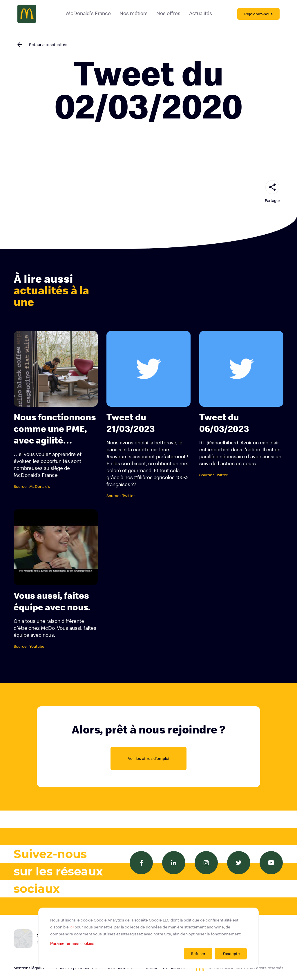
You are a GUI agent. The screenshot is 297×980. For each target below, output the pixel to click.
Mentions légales (29, 968)
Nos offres (168, 13)
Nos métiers (133, 13)
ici (72, 927)
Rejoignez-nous (258, 14)
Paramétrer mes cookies (72, 943)
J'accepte (231, 954)
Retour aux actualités (48, 45)
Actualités (200, 13)
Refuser (198, 954)
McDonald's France (88, 13)
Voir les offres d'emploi (148, 758)
